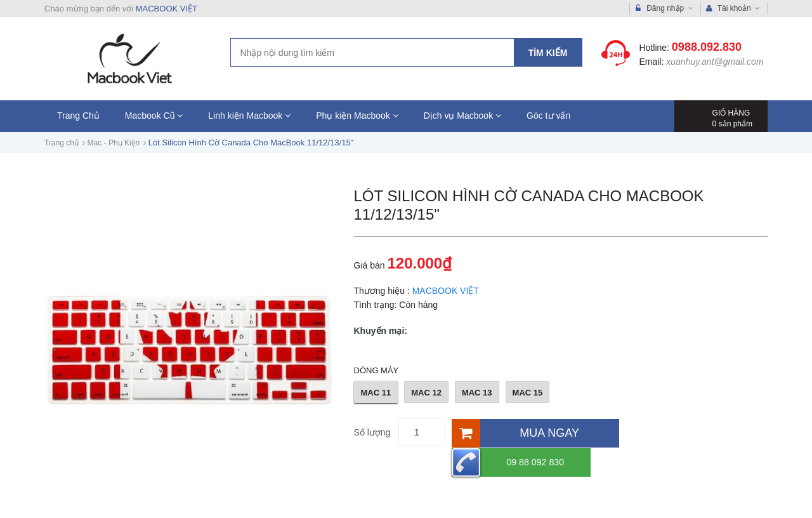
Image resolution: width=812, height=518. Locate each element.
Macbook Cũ (154, 116)
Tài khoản (733, 9)
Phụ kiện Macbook (357, 116)
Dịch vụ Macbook (462, 116)
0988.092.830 (707, 47)
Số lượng (372, 432)
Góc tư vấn (548, 116)
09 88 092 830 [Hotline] (679, 432)
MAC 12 (426, 393)
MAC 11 (376, 393)
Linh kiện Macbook (249, 116)
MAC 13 (477, 393)
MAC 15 (528, 393)
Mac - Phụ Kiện (114, 143)
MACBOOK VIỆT (167, 9)
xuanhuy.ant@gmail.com (715, 62)
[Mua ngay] (535, 432)
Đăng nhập (665, 9)
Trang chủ (62, 143)
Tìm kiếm (548, 53)
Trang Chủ (78, 116)
